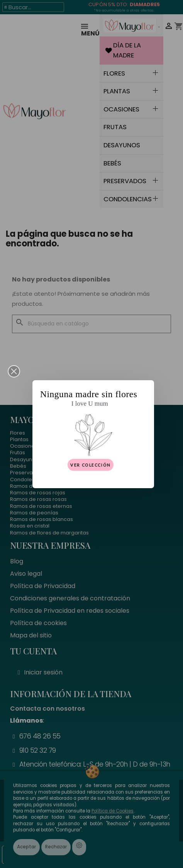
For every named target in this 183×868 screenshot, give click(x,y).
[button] (14, 371)
